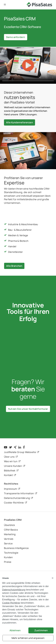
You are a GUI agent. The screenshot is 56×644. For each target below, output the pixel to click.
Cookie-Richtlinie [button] (11, 603)
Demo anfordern (16, 37)
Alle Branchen (14, 266)
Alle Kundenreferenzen (20, 122)
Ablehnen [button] (15, 630)
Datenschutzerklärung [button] (14, 590)
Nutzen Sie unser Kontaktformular (28, 409)
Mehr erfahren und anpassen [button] (28, 638)
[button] (5, 5)
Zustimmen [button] (41, 630)
